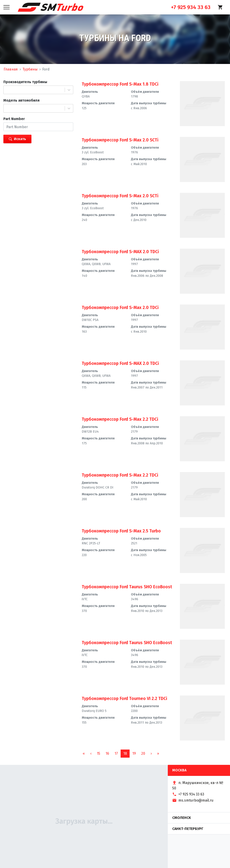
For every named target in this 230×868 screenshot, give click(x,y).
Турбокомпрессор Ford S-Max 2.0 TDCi (120, 308)
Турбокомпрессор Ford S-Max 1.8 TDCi (120, 84)
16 (107, 753)
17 (116, 753)
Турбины (30, 69)
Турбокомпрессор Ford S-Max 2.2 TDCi (120, 419)
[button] (91, 754)
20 (143, 753)
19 (134, 753)
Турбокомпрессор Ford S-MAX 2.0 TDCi (120, 252)
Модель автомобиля (21, 100)
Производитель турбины (25, 82)
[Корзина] (220, 7)
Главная (11, 69)
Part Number (14, 119)
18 (125, 753)
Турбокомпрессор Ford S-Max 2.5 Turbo (121, 531)
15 (98, 753)
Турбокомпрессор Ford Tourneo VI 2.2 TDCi (124, 699)
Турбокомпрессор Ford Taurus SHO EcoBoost (127, 587)
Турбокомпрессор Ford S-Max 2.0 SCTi (120, 140)
